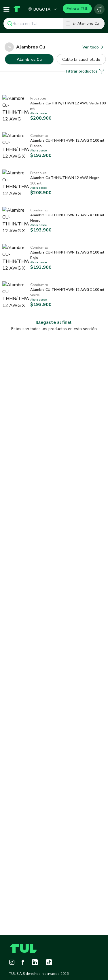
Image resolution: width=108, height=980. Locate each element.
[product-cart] (99, 9)
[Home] (16, 9)
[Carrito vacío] (99, 9)
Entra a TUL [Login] (77, 9)
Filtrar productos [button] (85, 57)
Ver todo (93, 47)
